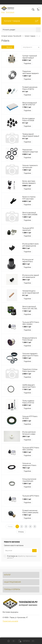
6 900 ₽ (27, 60)
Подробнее (27, 63)
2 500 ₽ (27, 421)
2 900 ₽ (27, 374)
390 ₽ (26, 280)
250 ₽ (26, 436)
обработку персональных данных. (22, 557)
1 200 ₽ (27, 76)
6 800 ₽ (27, 201)
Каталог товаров (21, 21)
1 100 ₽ (27, 311)
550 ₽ (26, 248)
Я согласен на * (22, 557)
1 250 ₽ (27, 342)
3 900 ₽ (27, 154)
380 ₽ (26, 264)
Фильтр (8, 47)
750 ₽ (26, 468)
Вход (3, 12)
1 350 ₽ (27, 327)
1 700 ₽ (27, 515)
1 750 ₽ (27, 107)
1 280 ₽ (27, 233)
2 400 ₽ (27, 405)
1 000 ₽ (27, 358)
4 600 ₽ (27, 186)
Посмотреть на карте (10, 621)
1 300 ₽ (27, 170)
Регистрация (10, 12)
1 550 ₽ (27, 452)
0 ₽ (25, 91)
